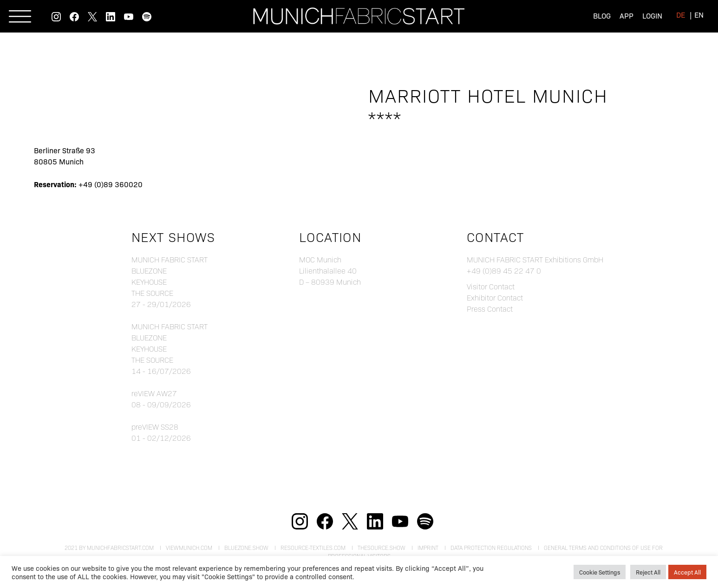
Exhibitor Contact (495, 297)
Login (652, 16)
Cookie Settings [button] (600, 572)
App (627, 16)
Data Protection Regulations (491, 548)
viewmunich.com (189, 548)
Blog (602, 16)
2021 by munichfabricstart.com (109, 548)
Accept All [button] (687, 572)
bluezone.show (246, 548)
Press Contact (490, 309)
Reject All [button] (648, 572)
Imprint (428, 548)
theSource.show (382, 548)
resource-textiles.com (313, 548)
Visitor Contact (491, 286)
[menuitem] (681, 15)
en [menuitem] (699, 15)
